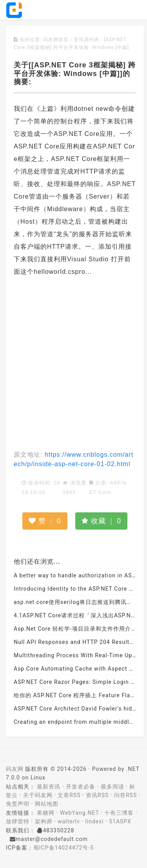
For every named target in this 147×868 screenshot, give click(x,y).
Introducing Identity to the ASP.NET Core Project (75, 589)
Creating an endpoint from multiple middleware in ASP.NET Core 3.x (75, 722)
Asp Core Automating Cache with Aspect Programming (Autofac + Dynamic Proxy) (75, 669)
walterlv (69, 821)
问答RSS (125, 795)
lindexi (94, 821)
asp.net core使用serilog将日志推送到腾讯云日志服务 (75, 602)
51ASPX (120, 821)
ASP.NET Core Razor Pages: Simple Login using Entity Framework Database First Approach (75, 682)
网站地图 (47, 804)
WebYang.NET (79, 813)
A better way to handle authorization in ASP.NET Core (75, 575)
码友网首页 (56, 40)
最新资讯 (49, 787)
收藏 (101, 521)
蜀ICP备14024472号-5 (64, 848)
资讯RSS (97, 795)
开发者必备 (81, 787)
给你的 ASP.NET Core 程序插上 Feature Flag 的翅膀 (75, 695)
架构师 (44, 821)
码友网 (15, 769)
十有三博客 (119, 813)
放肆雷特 (18, 821)
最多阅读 (113, 787)
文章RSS (69, 795)
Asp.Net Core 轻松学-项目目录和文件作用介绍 (75, 629)
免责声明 (18, 804)
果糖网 (46, 813)
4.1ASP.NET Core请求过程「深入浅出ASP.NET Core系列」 (75, 615)
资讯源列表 (86, 40)
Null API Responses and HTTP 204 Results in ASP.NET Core (75, 642)
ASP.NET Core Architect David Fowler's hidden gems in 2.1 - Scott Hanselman (75, 709)
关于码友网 (38, 795)
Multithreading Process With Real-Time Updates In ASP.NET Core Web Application (75, 655)
